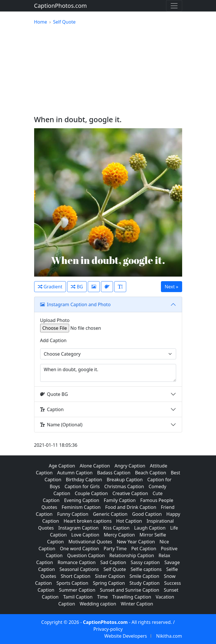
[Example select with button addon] (108, 354)
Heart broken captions (88, 521)
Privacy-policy (108, 629)
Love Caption (85, 535)
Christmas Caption (124, 486)
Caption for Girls (82, 486)
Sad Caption (113, 562)
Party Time (115, 549)
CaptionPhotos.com (61, 6)
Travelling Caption (132, 597)
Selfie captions (146, 569)
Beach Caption (151, 473)
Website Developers (126, 636)
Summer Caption (77, 590)
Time (103, 597)
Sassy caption (145, 562)
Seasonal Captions (79, 569)
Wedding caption (98, 604)
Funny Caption (73, 514)
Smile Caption (145, 576)
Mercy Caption (119, 535)
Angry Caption (130, 466)
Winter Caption (137, 604)
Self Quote (115, 569)
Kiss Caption (116, 528)
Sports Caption (72, 583)
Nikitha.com (169, 636)
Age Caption (62, 466)
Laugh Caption (150, 528)
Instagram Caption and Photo (75, 304)
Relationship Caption (132, 555)
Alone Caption (95, 466)
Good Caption (147, 514)
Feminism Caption (81, 507)
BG (77, 287)
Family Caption (120, 500)
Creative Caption (130, 493)
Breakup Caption (125, 480)
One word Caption (80, 549)
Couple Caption (91, 493)
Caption (52, 409)
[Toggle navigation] (174, 6)
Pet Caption (144, 549)
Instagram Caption (78, 528)
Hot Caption (129, 521)
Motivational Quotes (90, 542)
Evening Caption (81, 500)
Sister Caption (110, 576)
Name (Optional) (61, 425)
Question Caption (86, 555)
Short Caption (76, 576)
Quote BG (54, 394)
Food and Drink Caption (131, 507)
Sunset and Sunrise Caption (130, 590)
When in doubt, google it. (108, 373)
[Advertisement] (108, 70)
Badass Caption (114, 473)
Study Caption (144, 583)
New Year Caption (136, 542)
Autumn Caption (75, 473)
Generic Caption (110, 514)
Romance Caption (77, 562)
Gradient (50, 287)
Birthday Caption (84, 480)
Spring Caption (109, 583)
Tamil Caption (78, 597)
